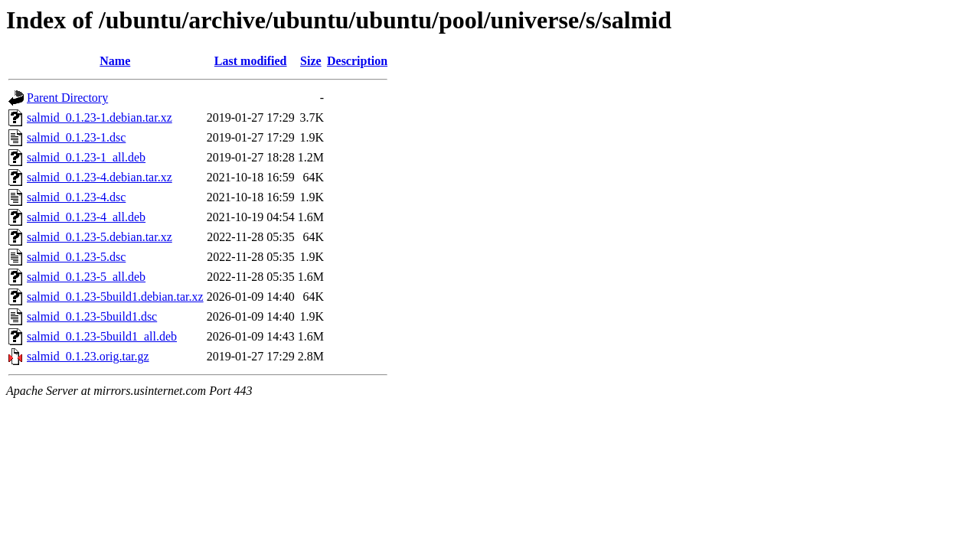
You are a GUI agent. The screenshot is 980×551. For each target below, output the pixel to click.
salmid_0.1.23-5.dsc (76, 257)
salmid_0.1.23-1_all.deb (86, 157)
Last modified (251, 61)
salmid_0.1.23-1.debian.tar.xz (100, 117)
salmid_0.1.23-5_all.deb (86, 277)
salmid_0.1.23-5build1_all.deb (102, 336)
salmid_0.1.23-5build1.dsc (92, 316)
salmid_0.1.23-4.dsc (76, 197)
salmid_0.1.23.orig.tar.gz (88, 356)
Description (357, 61)
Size (311, 61)
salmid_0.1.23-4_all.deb (86, 217)
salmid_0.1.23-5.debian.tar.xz (100, 237)
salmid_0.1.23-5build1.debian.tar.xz (115, 297)
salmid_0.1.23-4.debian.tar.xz (100, 177)
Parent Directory (67, 98)
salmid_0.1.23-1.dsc (76, 137)
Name (115, 61)
